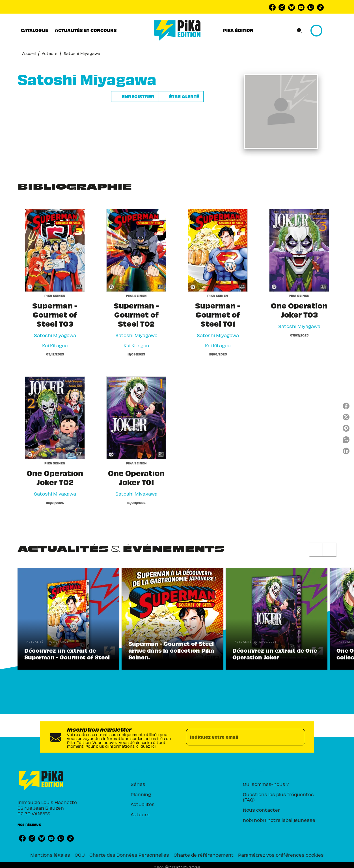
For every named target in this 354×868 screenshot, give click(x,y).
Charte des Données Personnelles (129, 855)
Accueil (29, 53)
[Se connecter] (323, 31)
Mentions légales (50, 855)
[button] (157, 97)
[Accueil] (177, 30)
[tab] (34, 30)
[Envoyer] (298, 737)
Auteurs (50, 53)
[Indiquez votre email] (238, 737)
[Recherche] (299, 31)
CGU (80, 855)
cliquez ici (146, 746)
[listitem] (272, 7)
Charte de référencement (204, 855)
